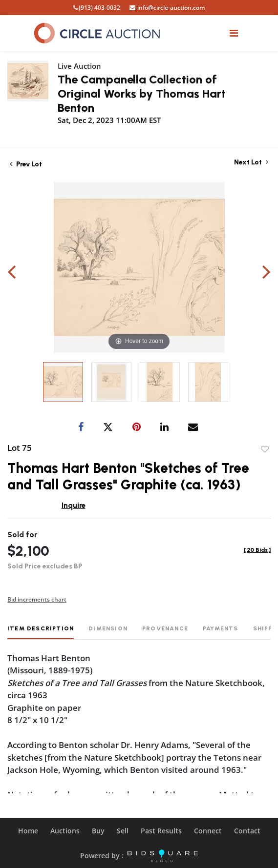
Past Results (161, 831)
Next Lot (251, 162)
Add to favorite (265, 449)
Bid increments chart (37, 599)
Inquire (74, 505)
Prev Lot (26, 164)
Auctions (65, 831)
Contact (247, 831)
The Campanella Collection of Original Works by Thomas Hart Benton (142, 93)
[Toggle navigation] (234, 33)
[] (257, 550)
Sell (123, 831)
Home (28, 831)
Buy (98, 831)
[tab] (41, 632)
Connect (208, 831)
